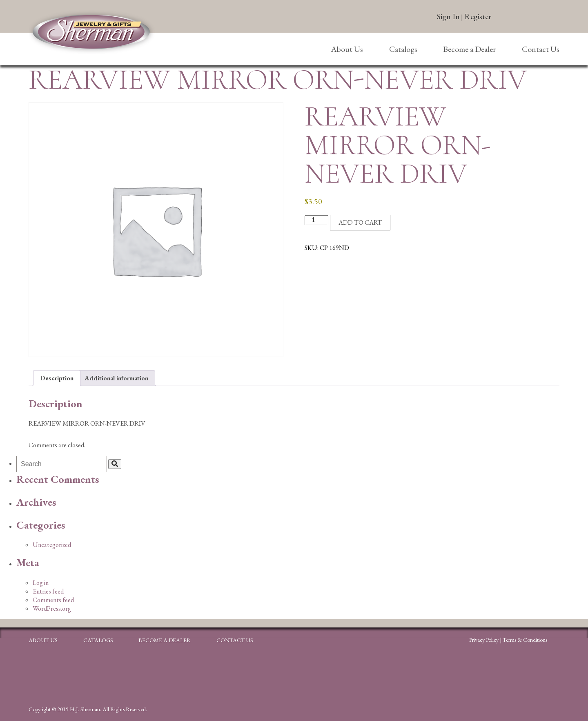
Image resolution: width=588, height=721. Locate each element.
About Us (347, 49)
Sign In (448, 16)
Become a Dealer (469, 49)
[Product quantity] (316, 220)
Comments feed (53, 600)
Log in (41, 583)
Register (478, 16)
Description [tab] (57, 378)
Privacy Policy (484, 640)
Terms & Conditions (525, 640)
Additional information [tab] (116, 378)
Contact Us (541, 49)
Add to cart (360, 222)
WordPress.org (52, 608)
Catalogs (403, 49)
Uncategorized (52, 545)
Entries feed (48, 591)
